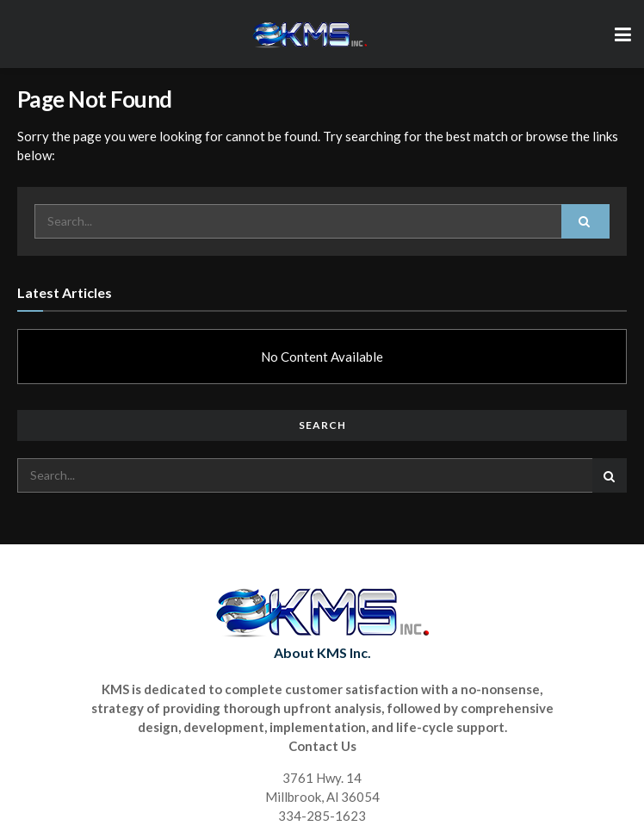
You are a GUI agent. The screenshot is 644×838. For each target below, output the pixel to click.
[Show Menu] (623, 34)
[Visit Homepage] (309, 34)
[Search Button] (585, 221)
